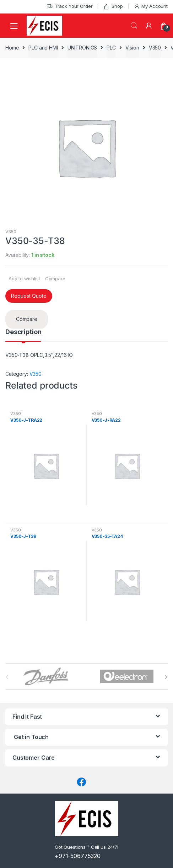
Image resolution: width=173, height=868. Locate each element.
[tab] (23, 335)
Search (134, 26)
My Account (151, 6)
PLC (111, 48)
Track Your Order (70, 6)
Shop (113, 6)
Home (12, 48)
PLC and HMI (43, 48)
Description (23, 332)
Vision (132, 48)
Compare (55, 279)
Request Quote (29, 296)
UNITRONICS (82, 48)
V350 (155, 48)
